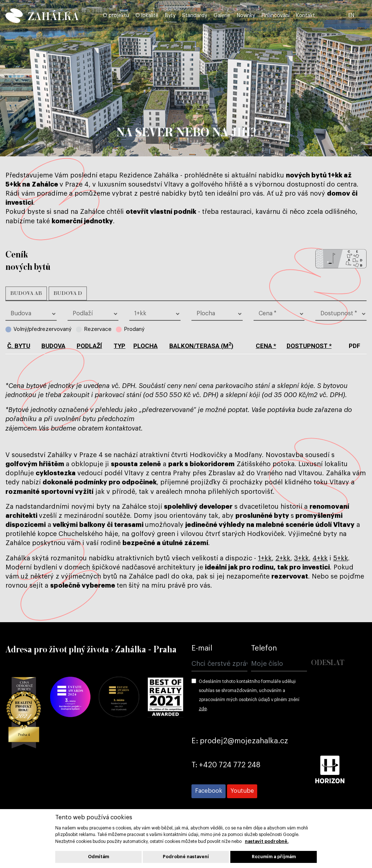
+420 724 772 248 (230, 765)
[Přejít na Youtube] (242, 791)
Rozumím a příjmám (274, 857)
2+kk (283, 558)
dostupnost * (309, 346)
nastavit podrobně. (267, 841)
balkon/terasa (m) (201, 346)
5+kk (341, 558)
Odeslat (328, 663)
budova (53, 346)
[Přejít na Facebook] (209, 791)
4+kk (320, 558)
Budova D (68, 293)
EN (363, 15)
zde (203, 709)
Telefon (264, 648)
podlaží (89, 346)
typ (120, 346)
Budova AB (26, 293)
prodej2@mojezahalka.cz (244, 741)
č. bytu (19, 346)
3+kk (301, 558)
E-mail (202, 648)
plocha (145, 346)
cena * (266, 346)
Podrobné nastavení (186, 857)
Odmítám (98, 857)
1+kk (265, 558)
